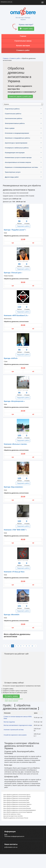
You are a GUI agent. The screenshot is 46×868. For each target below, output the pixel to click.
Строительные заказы (23, 41)
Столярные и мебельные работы (17, 148)
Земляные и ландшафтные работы (17, 138)
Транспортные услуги (13, 172)
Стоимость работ (23, 50)
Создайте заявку (26, 29)
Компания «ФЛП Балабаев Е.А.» (16, 315)
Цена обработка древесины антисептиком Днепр (16, 799)
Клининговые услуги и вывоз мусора (18, 157)
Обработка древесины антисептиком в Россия (16, 818)
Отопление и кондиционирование (17, 133)
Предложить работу (23, 226)
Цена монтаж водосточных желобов (13, 816)
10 (32, 646)
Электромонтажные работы (15, 123)
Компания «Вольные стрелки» (16, 444)
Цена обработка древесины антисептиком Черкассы (17, 804)
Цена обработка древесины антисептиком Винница (17, 808)
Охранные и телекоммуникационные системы (21, 167)
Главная (23, 36)
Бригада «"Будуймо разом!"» (15, 230)
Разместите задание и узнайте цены (20, 96)
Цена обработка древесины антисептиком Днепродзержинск (20, 810)
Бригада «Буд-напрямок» (14, 487)
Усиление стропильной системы (14, 730)
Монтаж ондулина (9, 722)
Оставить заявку (11, 696)
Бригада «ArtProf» (11, 358)
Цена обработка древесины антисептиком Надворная (18, 812)
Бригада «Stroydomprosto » (14, 401)
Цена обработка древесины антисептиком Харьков (17, 797)
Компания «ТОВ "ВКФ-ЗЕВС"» (15, 530)
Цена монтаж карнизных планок (12, 814)
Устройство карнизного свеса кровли (15, 735)
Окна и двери (10, 128)
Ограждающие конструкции (15, 153)
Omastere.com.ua (6, 2)
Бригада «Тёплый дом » (13, 273)
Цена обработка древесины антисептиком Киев (16, 801)
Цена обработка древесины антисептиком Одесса (17, 795)
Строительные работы (13, 114)
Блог (6, 834)
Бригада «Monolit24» (12, 615)
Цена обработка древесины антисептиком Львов (16, 802)
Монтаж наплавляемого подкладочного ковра (18, 725)
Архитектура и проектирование (16, 143)
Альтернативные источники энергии (18, 162)
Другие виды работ (12, 177)
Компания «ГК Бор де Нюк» (14, 572)
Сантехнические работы (14, 118)
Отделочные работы (12, 109)
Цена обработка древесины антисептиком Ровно (16, 806)
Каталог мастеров (23, 46)
